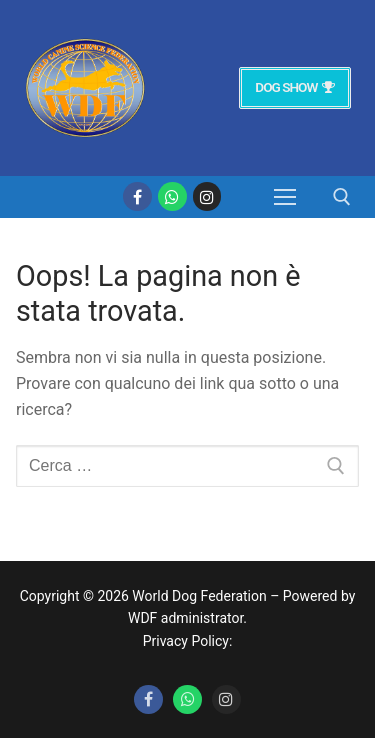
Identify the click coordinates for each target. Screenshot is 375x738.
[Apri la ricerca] (342, 197)
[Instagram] (207, 196)
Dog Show (294, 87)
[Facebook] (137, 196)
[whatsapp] (172, 196)
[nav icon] (285, 197)
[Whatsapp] (187, 699)
